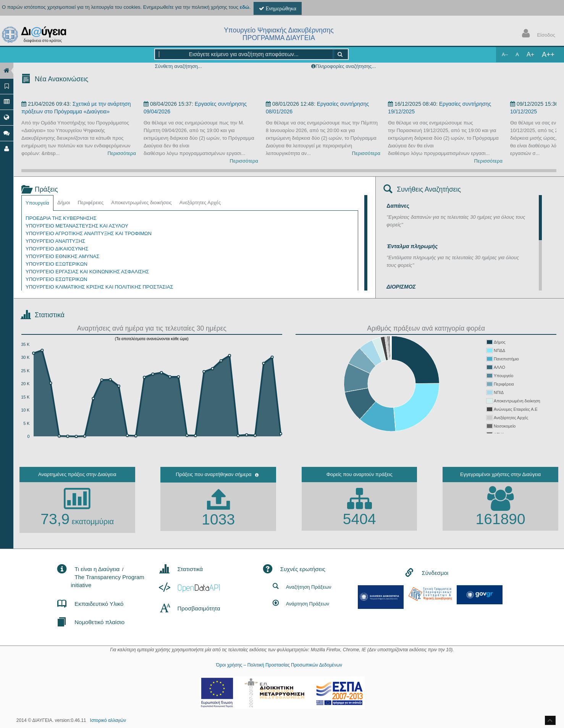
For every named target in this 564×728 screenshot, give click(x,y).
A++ (548, 55)
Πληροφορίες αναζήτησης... (346, 66)
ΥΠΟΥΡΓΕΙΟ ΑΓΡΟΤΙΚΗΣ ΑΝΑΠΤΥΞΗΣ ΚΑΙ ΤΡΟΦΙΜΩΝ (89, 233)
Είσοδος (537, 34)
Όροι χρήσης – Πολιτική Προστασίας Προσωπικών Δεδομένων (279, 665)
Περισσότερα (122, 153)
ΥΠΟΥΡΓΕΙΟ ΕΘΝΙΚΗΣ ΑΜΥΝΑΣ (62, 256)
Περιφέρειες (90, 203)
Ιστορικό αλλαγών (108, 720)
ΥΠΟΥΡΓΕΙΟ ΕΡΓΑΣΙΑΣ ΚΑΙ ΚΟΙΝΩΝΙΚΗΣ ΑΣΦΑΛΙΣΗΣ (87, 272)
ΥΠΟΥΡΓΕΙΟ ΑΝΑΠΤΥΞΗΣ (55, 241)
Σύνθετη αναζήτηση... (178, 66)
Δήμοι (64, 203)
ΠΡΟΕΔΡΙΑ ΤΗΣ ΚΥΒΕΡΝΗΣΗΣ (61, 218)
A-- (505, 55)
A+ (530, 54)
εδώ (245, 7)
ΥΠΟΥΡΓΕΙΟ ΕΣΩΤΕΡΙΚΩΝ (56, 279)
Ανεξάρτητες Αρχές (200, 203)
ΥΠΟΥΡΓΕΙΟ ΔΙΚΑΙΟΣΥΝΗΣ (57, 249)
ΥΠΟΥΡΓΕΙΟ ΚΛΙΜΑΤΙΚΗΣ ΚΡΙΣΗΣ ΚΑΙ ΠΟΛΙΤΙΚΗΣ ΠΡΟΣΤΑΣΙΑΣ (99, 287)
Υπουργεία (37, 203)
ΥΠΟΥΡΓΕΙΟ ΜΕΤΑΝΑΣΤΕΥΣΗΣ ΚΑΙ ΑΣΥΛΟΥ (77, 226)
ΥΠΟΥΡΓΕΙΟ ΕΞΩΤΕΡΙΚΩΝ (57, 264)
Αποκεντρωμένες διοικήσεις (141, 203)
